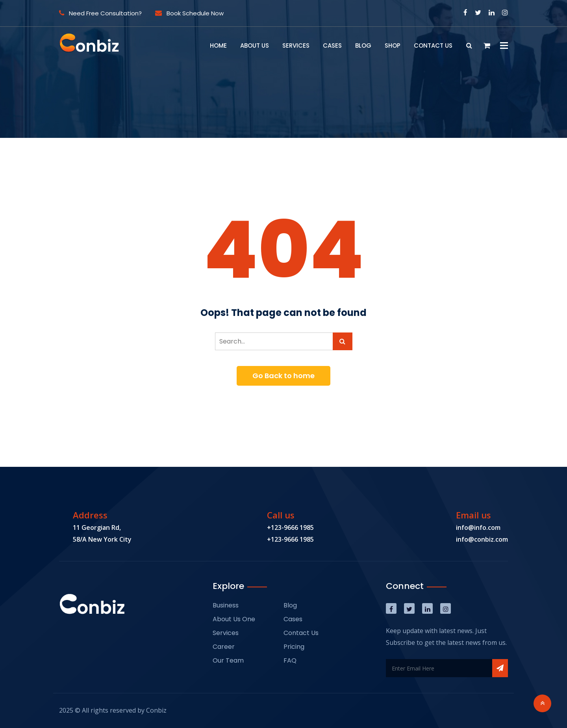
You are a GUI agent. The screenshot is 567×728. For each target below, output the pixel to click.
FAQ (290, 660)
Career (224, 647)
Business (226, 605)
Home (218, 45)
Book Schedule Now (189, 13)
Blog (363, 45)
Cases (332, 45)
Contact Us (433, 45)
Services (296, 45)
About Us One (234, 619)
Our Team (228, 660)
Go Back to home (283, 376)
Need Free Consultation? (100, 13)
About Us (255, 45)
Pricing (294, 647)
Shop (393, 45)
